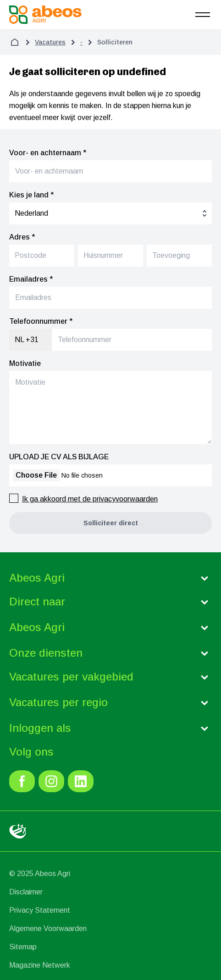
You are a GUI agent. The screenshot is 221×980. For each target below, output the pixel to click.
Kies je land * (31, 195)
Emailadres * (31, 279)
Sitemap (23, 947)
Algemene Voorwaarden (48, 928)
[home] (15, 42)
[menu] (203, 15)
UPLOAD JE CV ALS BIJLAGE (59, 457)
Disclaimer (26, 892)
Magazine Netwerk (40, 965)
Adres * (22, 237)
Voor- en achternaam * (48, 153)
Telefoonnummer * (41, 321)
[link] (22, 781)
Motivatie (25, 363)
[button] (110, 523)
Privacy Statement (40, 910)
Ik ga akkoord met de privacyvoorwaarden (90, 499)
